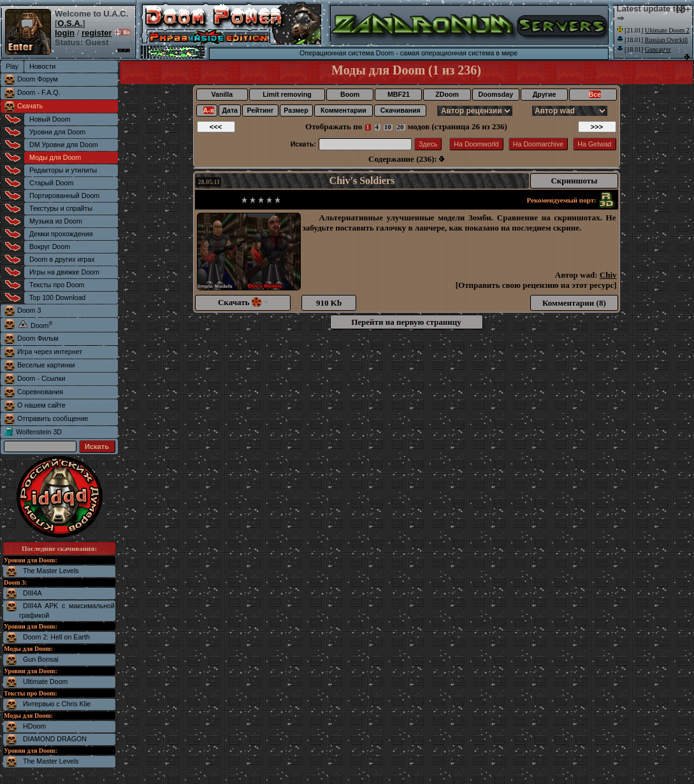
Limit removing (287, 94)
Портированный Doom (64, 196)
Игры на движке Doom (64, 272)
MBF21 (399, 94)
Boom (350, 94)
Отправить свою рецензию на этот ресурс (536, 285)
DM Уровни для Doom (64, 145)
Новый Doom (50, 119)
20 (401, 127)
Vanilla (222, 94)
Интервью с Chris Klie (57, 704)
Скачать (30, 106)
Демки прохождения (61, 234)
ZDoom (447, 94)
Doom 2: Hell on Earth (56, 637)
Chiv (608, 275)
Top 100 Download (57, 297)
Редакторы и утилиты (63, 170)
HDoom (34, 726)
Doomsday (496, 94)
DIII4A (33, 593)
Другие (545, 94)
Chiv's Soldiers (362, 181)
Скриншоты (574, 181)
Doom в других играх (62, 259)
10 (388, 127)
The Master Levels (51, 571)
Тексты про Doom (57, 285)
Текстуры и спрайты (61, 208)
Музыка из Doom (56, 221)
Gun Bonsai (41, 659)
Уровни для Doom (57, 132)
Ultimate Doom (45, 681)
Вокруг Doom (50, 246)
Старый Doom (51, 183)
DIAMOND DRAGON (55, 739)
